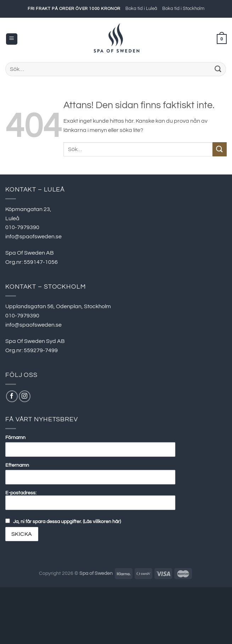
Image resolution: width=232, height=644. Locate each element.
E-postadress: (90, 500)
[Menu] (12, 39)
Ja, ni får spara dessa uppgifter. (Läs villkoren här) (67, 521)
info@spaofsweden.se (33, 237)
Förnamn (15, 437)
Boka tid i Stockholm (183, 9)
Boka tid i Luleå (141, 9)
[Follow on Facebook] (12, 396)
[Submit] (218, 69)
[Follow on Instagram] (25, 396)
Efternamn (17, 465)
